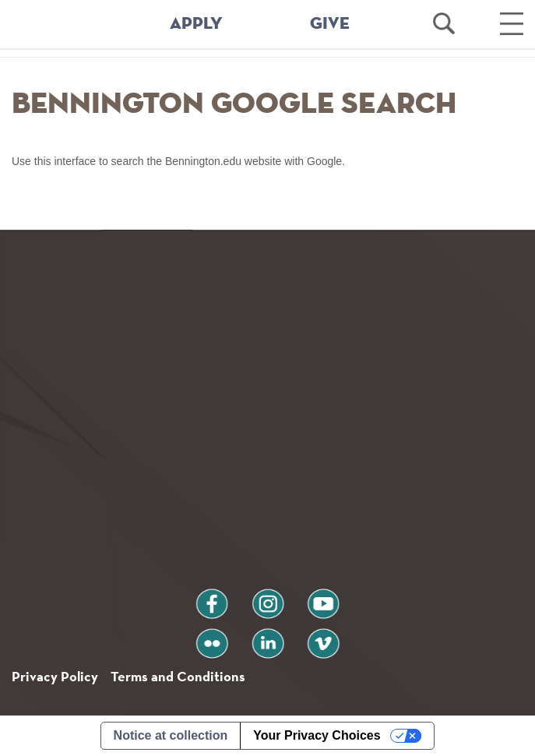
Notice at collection (171, 735)
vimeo (323, 637)
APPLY (196, 24)
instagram (268, 598)
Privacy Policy (55, 676)
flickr (211, 637)
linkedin (268, 637)
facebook (212, 598)
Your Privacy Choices (317, 735)
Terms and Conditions (178, 676)
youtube (323, 598)
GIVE (330, 24)
